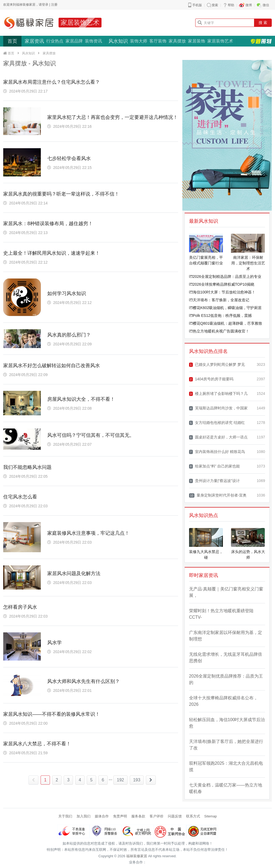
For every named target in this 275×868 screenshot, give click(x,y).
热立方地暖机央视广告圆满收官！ (219, 331)
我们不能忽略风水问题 (27, 467)
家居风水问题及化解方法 (74, 573)
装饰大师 (139, 41)
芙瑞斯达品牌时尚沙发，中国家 (218, 408)
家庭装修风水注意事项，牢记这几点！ (88, 533)
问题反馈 (175, 816)
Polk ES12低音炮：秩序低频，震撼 (220, 316)
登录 (45, 5)
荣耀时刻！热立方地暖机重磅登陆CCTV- (221, 614)
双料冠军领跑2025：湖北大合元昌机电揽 (226, 766)
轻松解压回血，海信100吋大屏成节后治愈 (227, 723)
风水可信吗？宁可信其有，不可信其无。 (91, 435)
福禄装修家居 (137, 856)
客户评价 (157, 816)
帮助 (231, 5)
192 (120, 780)
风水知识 (118, 41)
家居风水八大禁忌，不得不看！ (37, 744)
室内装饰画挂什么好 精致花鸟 (217, 452)
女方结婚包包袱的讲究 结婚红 (217, 423)
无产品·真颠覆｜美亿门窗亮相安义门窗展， (226, 592)
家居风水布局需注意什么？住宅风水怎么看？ (52, 82)
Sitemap (211, 816)
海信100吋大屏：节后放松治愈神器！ (222, 292)
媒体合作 (102, 816)
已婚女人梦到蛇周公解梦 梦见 (217, 365)
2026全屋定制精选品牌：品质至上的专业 (225, 277)
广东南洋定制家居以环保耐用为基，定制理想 (226, 636)
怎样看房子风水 (20, 607)
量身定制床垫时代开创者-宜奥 (218, 495)
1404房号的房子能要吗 (211, 379)
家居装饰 (197, 41)
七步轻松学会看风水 (69, 158)
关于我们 (65, 816)
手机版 (197, 5)
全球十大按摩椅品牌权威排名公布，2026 (223, 701)
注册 (54, 5)
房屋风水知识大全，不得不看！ (81, 399)
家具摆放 (177, 41)
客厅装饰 (158, 41)
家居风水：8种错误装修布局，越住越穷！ (48, 224)
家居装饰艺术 (80, 22)
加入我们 (84, 816)
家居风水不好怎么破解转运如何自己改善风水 (52, 366)
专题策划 (261, 41)
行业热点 (55, 41)
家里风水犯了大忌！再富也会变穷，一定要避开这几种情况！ (113, 117)
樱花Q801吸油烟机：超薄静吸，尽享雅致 (226, 323)
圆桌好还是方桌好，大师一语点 (218, 437)
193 (137, 780)
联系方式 (193, 816)
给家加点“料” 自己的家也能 (214, 466)
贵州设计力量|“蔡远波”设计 (214, 481)
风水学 (55, 643)
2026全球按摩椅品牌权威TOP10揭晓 (222, 284)
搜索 (215, 5)
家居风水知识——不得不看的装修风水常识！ (52, 714)
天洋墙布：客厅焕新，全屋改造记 (219, 300)
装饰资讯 (93, 41)
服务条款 (138, 816)
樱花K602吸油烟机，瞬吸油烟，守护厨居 (225, 308)
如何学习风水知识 (67, 293)
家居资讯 (34, 41)
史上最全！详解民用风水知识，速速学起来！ (52, 253)
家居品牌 (74, 41)
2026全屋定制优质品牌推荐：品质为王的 (226, 679)
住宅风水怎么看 (20, 497)
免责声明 (120, 816)
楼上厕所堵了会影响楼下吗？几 (218, 394)
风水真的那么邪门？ (69, 335)
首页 (12, 41)
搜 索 (263, 23)
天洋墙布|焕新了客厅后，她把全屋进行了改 (226, 745)
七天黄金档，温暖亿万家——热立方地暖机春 (226, 788)
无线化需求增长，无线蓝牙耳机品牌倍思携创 (226, 658)
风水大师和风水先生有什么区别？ (84, 681)
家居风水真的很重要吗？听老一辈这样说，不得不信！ (61, 194)
